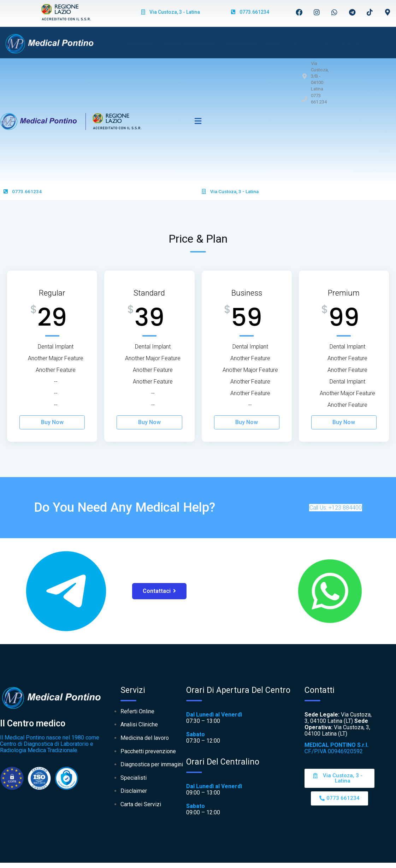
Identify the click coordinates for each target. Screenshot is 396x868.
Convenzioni (241, 44)
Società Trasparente (188, 44)
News (273, 44)
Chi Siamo (140, 44)
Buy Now (52, 422)
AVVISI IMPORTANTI (345, 44)
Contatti (302, 44)
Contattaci (159, 591)
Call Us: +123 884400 (336, 508)
